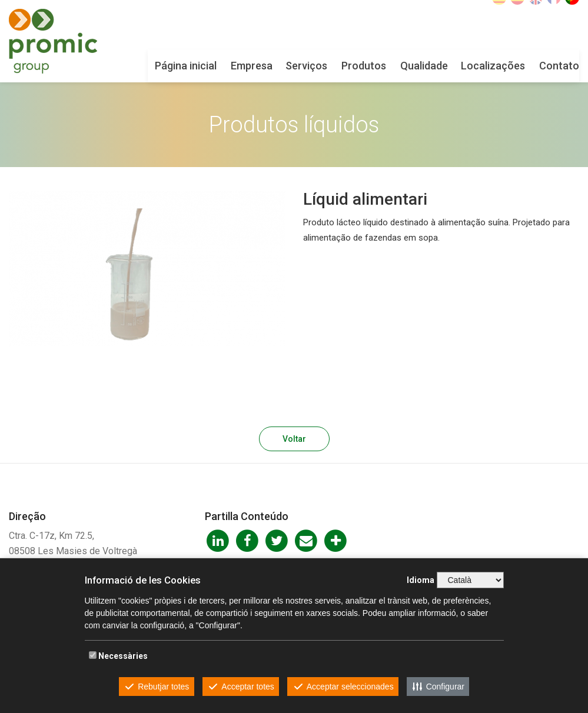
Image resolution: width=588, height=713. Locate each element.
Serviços (306, 66)
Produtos (364, 66)
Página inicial (186, 66)
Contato (559, 66)
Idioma (421, 580)
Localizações (493, 66)
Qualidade (424, 66)
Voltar (294, 439)
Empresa (252, 66)
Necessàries (123, 656)
